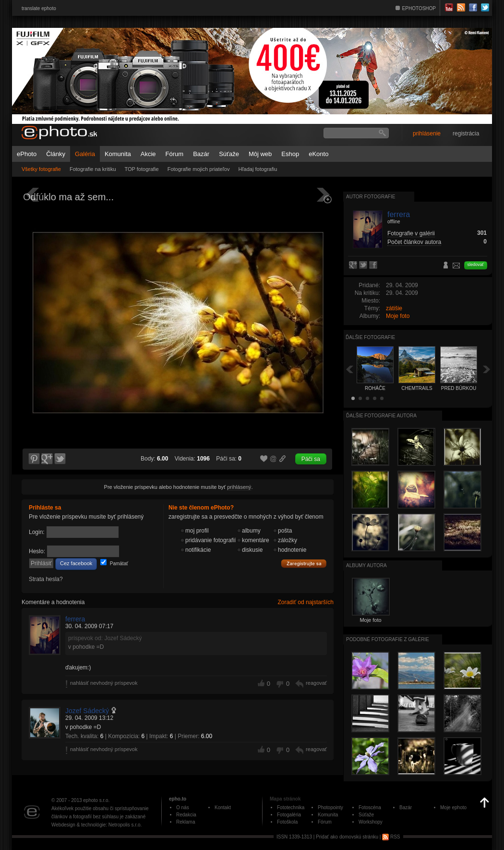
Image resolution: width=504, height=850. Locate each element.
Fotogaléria (289, 815)
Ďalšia (487, 369)
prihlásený (239, 487)
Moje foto (398, 316)
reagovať (316, 683)
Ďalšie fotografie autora (381, 416)
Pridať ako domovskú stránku (347, 837)
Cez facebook (76, 563)
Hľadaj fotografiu (258, 169)
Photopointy (330, 807)
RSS (391, 837)
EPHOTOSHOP (419, 8)
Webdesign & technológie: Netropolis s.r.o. (96, 825)
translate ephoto (39, 8)
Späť (349, 369)
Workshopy (371, 822)
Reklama (186, 822)
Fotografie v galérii (411, 233)
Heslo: (37, 551)
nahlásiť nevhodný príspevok (104, 683)
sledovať (476, 265)
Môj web (260, 154)
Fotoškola (287, 822)
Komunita (118, 154)
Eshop (290, 154)
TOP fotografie (142, 169)
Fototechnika (291, 807)
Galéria (85, 154)
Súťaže (229, 154)
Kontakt (223, 807)
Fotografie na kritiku (93, 169)
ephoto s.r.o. (96, 800)
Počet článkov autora (414, 242)
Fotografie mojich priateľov (199, 169)
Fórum (175, 154)
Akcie (148, 154)
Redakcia (186, 815)
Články (56, 154)
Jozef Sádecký (87, 711)
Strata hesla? (46, 579)
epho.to (178, 799)
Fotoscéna (370, 807)
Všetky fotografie (41, 169)
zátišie (394, 308)
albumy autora (366, 565)
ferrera (75, 619)
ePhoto (27, 154)
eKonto (318, 154)
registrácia (466, 134)
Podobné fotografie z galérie (388, 639)
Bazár (201, 154)
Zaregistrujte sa (304, 564)
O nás (183, 807)
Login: (37, 532)
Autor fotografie (371, 197)
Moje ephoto (453, 807)
